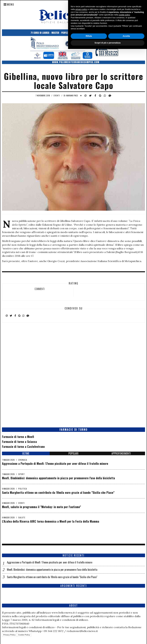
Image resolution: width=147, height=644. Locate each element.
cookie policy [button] (124, 610)
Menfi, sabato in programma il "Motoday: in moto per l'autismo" (41, 507)
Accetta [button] (126, 631)
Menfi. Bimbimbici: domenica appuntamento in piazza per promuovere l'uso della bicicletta (58, 478)
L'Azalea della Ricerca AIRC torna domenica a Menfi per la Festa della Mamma (51, 521)
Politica (23, 489)
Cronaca (23, 460)
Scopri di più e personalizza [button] (108, 638)
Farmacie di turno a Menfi (18, 437)
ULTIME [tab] (26, 453)
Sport (22, 474)
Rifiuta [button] (89, 631)
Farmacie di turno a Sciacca (19, 442)
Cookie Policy (24, 635)
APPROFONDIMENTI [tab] (121, 453)
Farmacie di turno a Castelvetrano (23, 447)
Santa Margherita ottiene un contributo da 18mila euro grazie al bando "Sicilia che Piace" (58, 492)
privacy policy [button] (81, 604)
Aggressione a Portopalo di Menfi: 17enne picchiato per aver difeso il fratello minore (55, 463)
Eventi (57, 95)
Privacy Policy (9, 635)
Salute (22, 517)
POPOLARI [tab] (73, 453)
